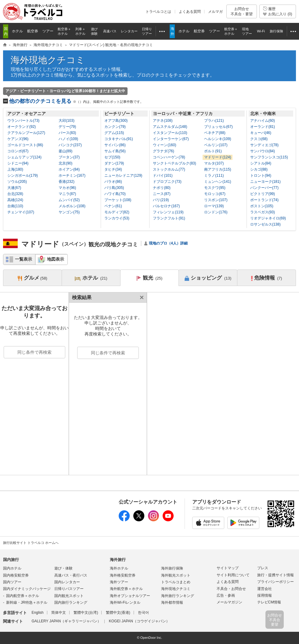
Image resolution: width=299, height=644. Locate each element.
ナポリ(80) (162, 188)
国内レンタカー (67, 582)
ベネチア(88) (215, 133)
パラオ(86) (113, 182)
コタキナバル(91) (119, 139)
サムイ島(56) (115, 151)
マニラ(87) (67, 194)
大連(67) (14, 188)
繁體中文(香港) (118, 613)
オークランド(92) (22, 127)
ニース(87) (162, 194)
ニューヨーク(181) (265, 182)
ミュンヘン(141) (218, 182)
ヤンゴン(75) (69, 212)
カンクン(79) (115, 127)
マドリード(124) (218, 157)
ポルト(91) (213, 151)
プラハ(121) (214, 121)
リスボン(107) (216, 200)
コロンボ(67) (18, 151)
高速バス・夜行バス (71, 575)
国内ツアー (12, 582)
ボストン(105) (262, 206)
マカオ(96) (67, 188)
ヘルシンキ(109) (218, 139)
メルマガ (215, 12)
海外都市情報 (172, 602)
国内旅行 (11, 560)
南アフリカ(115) (218, 169)
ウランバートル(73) (23, 121)
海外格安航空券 (123, 575)
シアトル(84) (261, 163)
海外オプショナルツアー (130, 596)
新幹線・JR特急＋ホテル (27, 602)
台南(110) (15, 206)
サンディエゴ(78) (264, 145)
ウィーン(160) (164, 145)
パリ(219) (161, 200)
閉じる (141, 297)
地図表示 (56, 259)
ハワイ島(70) (115, 194)
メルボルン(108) (72, 206)
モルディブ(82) (117, 212)
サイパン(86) (115, 145)
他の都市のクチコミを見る (76, 101)
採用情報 (265, 595)
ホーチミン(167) (72, 175)
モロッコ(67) (215, 194)
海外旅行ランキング (178, 596)
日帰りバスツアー (69, 589)
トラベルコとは (158, 12)
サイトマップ (228, 568)
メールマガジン (229, 602)
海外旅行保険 (172, 568)
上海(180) (15, 169)
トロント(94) (261, 175)
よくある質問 (190, 12)
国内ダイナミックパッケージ (27, 589)
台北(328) (15, 194)
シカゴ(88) (259, 169)
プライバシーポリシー (276, 582)
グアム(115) (114, 133)
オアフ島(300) (116, 121)
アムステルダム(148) (170, 127)
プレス (263, 568)
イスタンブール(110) (170, 133)
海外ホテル (119, 568)
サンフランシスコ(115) (269, 157)
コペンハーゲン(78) (169, 157)
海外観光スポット (176, 575)
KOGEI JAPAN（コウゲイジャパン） (139, 621)
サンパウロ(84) (263, 151)
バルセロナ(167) (166, 206)
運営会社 (265, 589)
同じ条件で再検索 (34, 352)
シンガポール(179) (23, 175)
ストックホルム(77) (169, 169)
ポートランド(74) (264, 200)
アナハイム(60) (263, 121)
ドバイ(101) (163, 175)
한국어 (143, 613)
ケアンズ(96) (18, 139)
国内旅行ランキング (71, 602)
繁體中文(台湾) (86, 613)
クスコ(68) (259, 139)
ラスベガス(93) (263, 212)
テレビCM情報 (269, 602)
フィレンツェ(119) (168, 212)
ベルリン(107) (216, 145)
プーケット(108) (118, 200)
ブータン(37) (69, 157)
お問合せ (242, 11)
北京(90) (65, 163)
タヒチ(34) (113, 169)
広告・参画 (226, 595)
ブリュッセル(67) (218, 127)
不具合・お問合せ (231, 589)
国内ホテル (12, 568)
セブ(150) (112, 157)
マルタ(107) (214, 163)
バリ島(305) (114, 188)
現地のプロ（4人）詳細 (168, 243)
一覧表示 (23, 259)
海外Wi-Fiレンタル (125, 602)
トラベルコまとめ (176, 582)
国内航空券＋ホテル (23, 596)
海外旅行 (118, 560)
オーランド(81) (263, 127)
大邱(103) (67, 121)
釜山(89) (65, 151)
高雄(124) (15, 200)
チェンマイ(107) (21, 212)
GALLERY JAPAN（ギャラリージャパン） (66, 621)
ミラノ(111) (214, 175)
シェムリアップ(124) (24, 157)
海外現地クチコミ (48, 60)
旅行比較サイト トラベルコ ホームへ (31, 543)
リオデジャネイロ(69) (268, 218)
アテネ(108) (163, 121)
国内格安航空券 (16, 575)
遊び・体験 (63, 568)
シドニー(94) (18, 163)
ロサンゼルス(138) (265, 224)
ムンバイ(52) (69, 200)
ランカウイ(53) (117, 218)
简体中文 (59, 613)
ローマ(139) (214, 206)
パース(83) (67, 133)
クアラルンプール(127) (26, 133)
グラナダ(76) (163, 151)
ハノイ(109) (68, 139)
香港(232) (67, 182)
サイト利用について (233, 575)
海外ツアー (119, 582)
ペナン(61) (113, 206)
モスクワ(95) (215, 188)
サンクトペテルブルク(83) (174, 163)
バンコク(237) (70, 145)
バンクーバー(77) (264, 188)
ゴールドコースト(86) (25, 145)
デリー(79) (67, 127)
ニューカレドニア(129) (123, 175)
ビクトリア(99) (263, 194)
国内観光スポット (69, 596)
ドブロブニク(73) (167, 182)
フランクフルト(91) (169, 218)
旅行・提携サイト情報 (276, 575)
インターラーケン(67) (171, 139)
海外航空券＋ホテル (126, 589)
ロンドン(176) (216, 212)
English (37, 613)
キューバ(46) (261, 133)
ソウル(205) (17, 182)
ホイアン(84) (69, 169)
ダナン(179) (114, 163)
